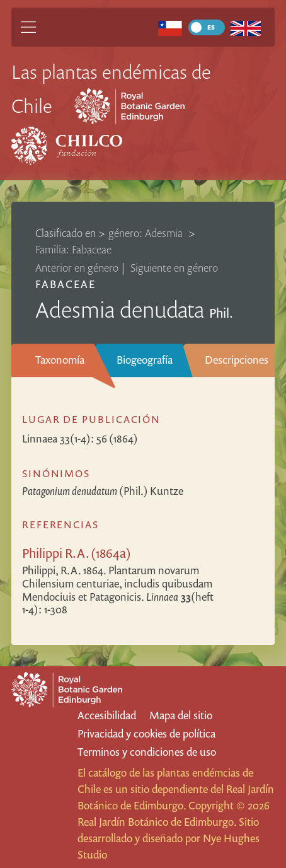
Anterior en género (77, 268)
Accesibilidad (107, 715)
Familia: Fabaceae (73, 249)
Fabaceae (66, 284)
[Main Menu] (28, 27)
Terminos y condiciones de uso (147, 752)
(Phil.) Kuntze (103, 491)
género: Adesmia (147, 233)
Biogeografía (145, 360)
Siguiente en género (174, 268)
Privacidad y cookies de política (146, 733)
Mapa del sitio (181, 715)
